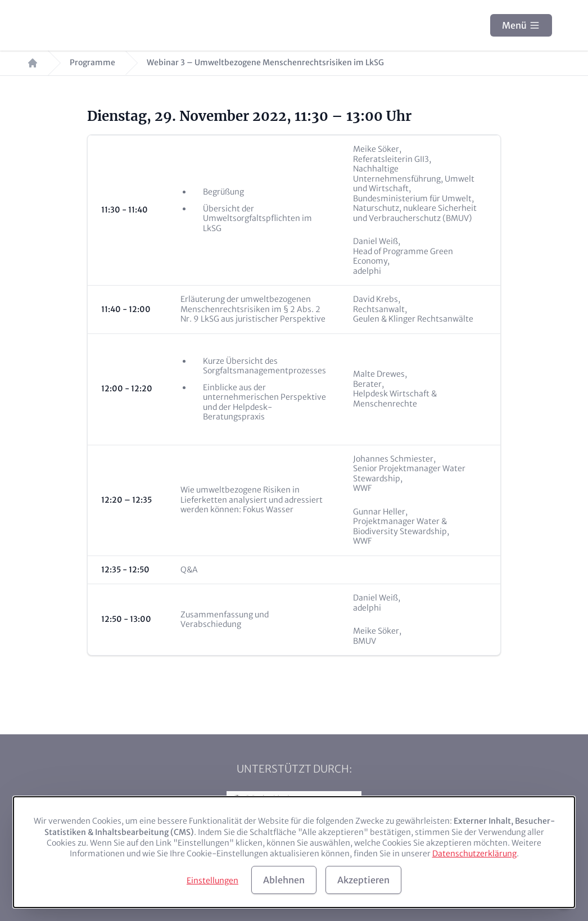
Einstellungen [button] (212, 881)
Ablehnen (284, 880)
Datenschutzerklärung (474, 854)
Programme (92, 63)
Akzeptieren (363, 880)
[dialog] (294, 852)
